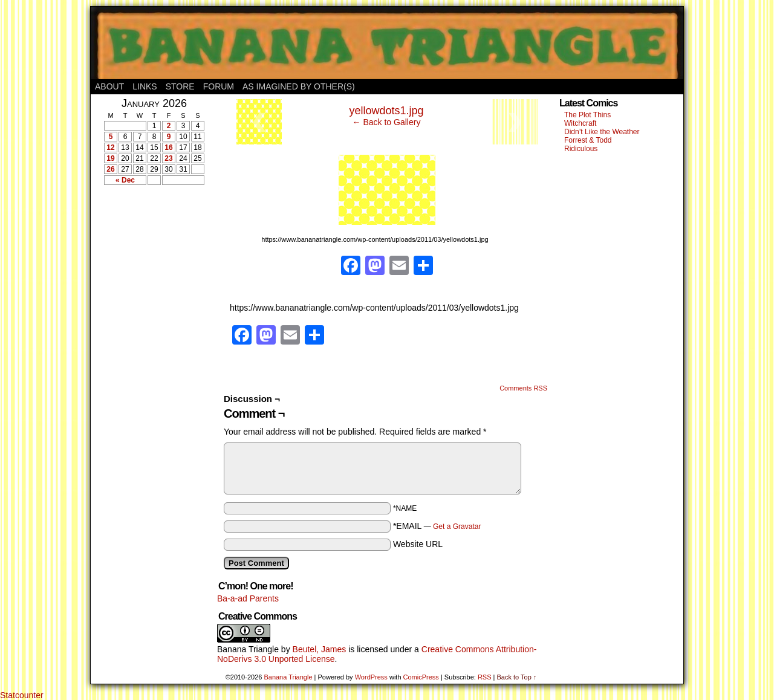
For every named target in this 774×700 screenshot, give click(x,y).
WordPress (371, 677)
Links (145, 86)
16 (168, 147)
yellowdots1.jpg (386, 111)
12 (110, 147)
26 (110, 169)
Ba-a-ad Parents (248, 598)
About (109, 86)
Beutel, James (320, 649)
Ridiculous (581, 149)
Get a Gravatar (457, 527)
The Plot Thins (587, 115)
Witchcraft (580, 123)
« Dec (125, 180)
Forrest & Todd (588, 140)
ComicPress (421, 677)
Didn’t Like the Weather (602, 132)
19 (110, 158)
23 (168, 158)
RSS (485, 677)
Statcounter (22, 695)
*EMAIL (437, 526)
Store (180, 86)
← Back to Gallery (387, 122)
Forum (219, 86)
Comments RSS (523, 388)
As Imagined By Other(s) (299, 86)
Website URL (418, 544)
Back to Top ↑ (516, 677)
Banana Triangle (248, 649)
